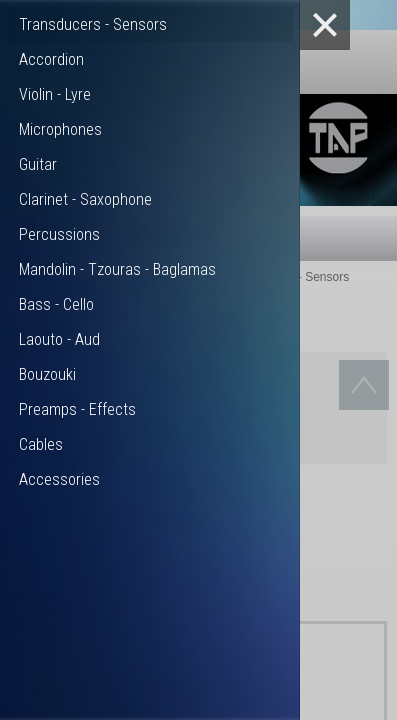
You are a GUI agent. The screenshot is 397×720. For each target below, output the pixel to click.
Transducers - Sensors (93, 24)
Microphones (60, 129)
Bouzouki (47, 374)
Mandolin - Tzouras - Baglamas (117, 269)
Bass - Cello (56, 304)
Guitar (38, 164)
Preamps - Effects (77, 409)
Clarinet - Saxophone (85, 199)
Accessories (59, 479)
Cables (41, 444)
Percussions (59, 234)
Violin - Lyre (55, 94)
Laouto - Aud (59, 339)
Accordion (51, 59)
